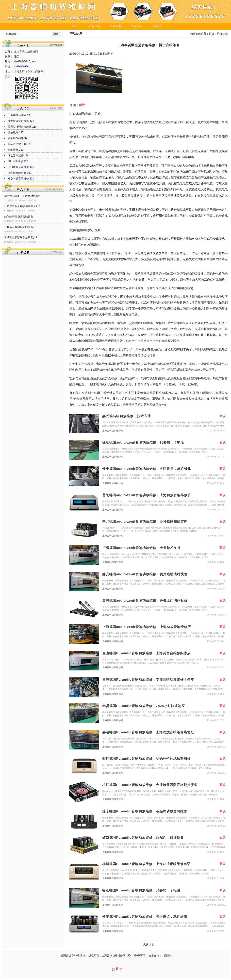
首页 (74, 26)
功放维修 (13, 132)
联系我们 (157, 26)
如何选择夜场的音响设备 (19, 217)
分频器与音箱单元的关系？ (20, 227)
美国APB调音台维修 (20, 127)
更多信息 (148, 944)
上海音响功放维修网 (113, 431)
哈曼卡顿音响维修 (18, 179)
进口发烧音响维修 (18, 167)
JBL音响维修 (15, 161)
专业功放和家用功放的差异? (21, 237)
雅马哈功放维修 (17, 144)
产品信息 (95, 26)
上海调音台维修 (17, 115)
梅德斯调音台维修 (18, 121)
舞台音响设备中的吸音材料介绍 (23, 196)
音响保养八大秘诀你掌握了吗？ (23, 206)
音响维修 (13, 150)
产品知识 (136, 26)
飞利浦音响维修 (17, 173)
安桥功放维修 (16, 138)
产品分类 (115, 26)
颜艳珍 (168, 956)
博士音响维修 (16, 156)
